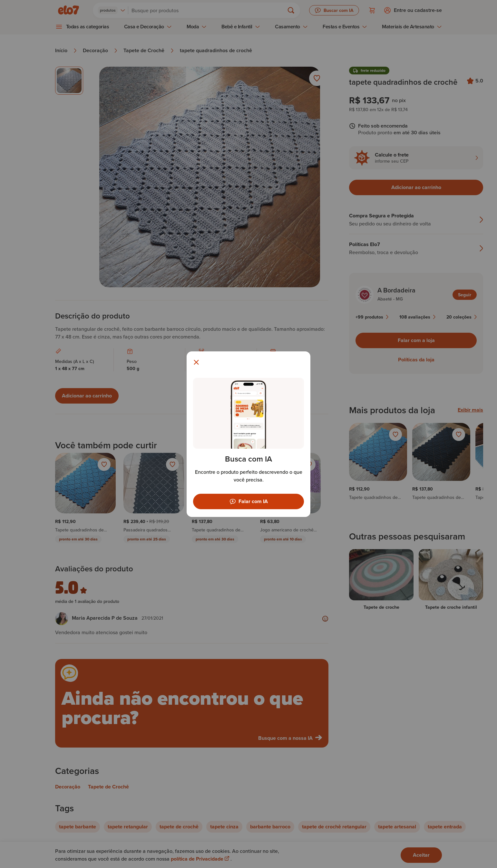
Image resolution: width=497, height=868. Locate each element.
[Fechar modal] (196, 362)
